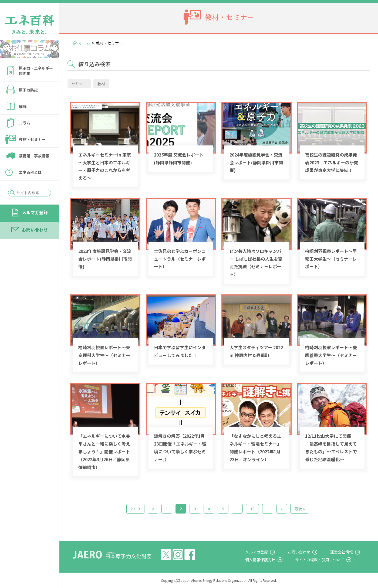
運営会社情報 (346, 552)
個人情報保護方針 (274, 560)
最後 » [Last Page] (300, 509)
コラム (25, 123)
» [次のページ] (282, 509)
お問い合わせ (35, 230)
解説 (23, 106)
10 (252, 509)
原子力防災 (28, 90)
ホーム (85, 43)
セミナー (79, 84)
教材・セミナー (32, 139)
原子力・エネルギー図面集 (36, 71)
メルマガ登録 (35, 212)
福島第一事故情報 (34, 156)
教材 (101, 84)
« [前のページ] (153, 509)
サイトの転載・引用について (329, 560)
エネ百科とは (30, 172)
